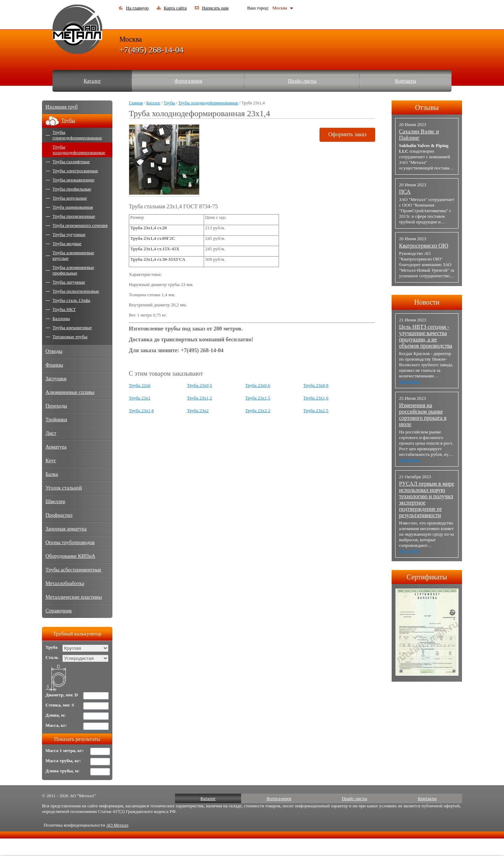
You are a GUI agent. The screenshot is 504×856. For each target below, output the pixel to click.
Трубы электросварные (75, 171)
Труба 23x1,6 (316, 398)
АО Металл (117, 825)
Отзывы (427, 107)
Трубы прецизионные (74, 216)
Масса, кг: (56, 725)
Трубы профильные (72, 189)
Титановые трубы (70, 337)
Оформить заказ (347, 134)
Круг (51, 460)
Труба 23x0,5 (199, 385)
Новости (427, 302)
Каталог (92, 81)
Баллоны (61, 318)
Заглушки (56, 378)
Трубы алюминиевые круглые (73, 255)
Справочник (59, 611)
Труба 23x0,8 (316, 385)
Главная (136, 103)
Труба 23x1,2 (199, 398)
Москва (280, 8)
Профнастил (59, 515)
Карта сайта (175, 8)
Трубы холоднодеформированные (208, 103)
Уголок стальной (64, 488)
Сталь (52, 657)
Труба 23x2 (198, 410)
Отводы (54, 351)
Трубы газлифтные (71, 162)
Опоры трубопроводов (70, 542)
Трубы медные (67, 243)
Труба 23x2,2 (258, 410)
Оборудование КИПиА (70, 556)
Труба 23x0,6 (258, 385)
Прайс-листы (302, 81)
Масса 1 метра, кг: (65, 750)
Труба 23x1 (140, 398)
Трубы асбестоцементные (73, 570)
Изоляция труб (62, 107)
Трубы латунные (69, 282)
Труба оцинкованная (73, 207)
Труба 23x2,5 (316, 410)
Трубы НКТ (64, 309)
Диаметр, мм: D (62, 695)
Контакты (406, 81)
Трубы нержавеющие (73, 180)
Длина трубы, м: (62, 771)
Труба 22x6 (140, 385)
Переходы (56, 406)
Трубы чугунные (69, 234)
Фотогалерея (188, 81)
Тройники (56, 419)
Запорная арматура (66, 529)
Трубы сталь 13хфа (71, 300)
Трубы (170, 103)
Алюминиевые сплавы (70, 392)
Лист (51, 433)
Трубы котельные (70, 198)
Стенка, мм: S (60, 705)
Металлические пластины (74, 597)
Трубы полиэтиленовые (76, 291)
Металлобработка (65, 583)
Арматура (56, 447)
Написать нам (215, 8)
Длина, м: (55, 715)
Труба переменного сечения (80, 225)
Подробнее (409, 381)
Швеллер (55, 501)
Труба (52, 647)
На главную (137, 8)
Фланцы (54, 365)
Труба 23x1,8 (141, 410)
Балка (52, 474)
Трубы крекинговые (72, 328)
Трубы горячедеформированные (77, 135)
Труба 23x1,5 (258, 398)
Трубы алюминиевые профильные (73, 270)
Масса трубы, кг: (63, 761)
